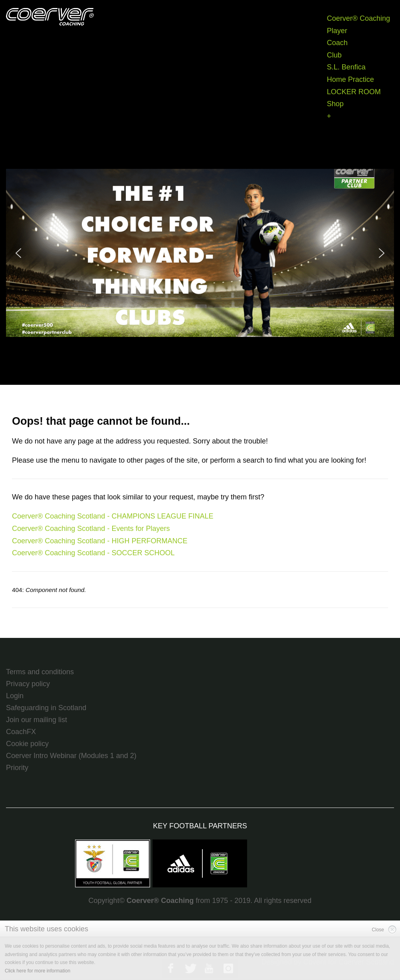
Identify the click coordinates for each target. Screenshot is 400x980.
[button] (200, 253)
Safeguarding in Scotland (46, 708)
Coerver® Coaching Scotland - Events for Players (91, 529)
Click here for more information (38, 971)
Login (15, 696)
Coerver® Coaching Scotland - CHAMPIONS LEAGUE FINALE (113, 516)
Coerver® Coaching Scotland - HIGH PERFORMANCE (100, 541)
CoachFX (21, 732)
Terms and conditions (40, 672)
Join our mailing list (37, 720)
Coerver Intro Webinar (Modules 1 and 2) (71, 756)
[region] (200, 253)
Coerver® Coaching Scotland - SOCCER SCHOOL (93, 553)
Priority (17, 768)
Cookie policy (27, 744)
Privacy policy (28, 684)
